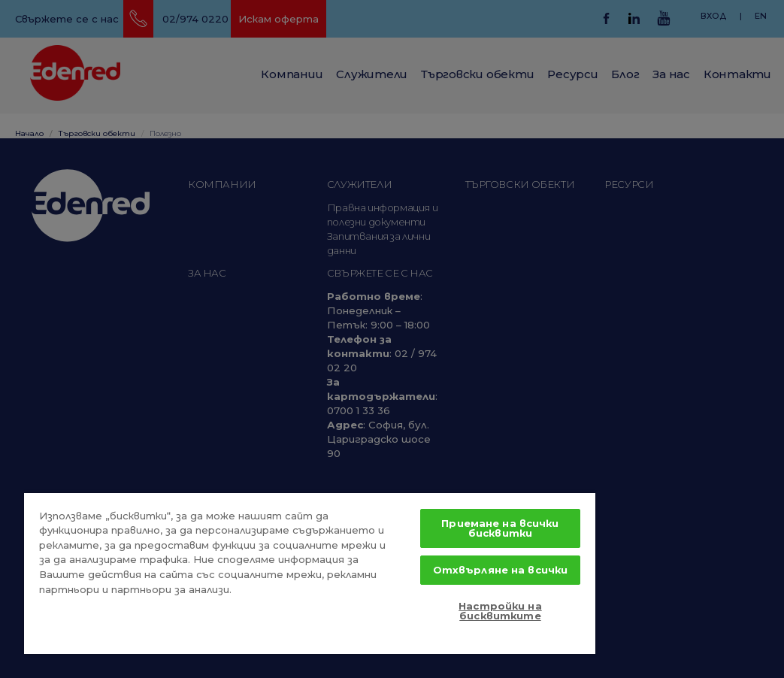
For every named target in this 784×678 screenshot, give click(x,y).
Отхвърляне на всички (501, 570)
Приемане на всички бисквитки (500, 528)
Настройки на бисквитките (500, 611)
